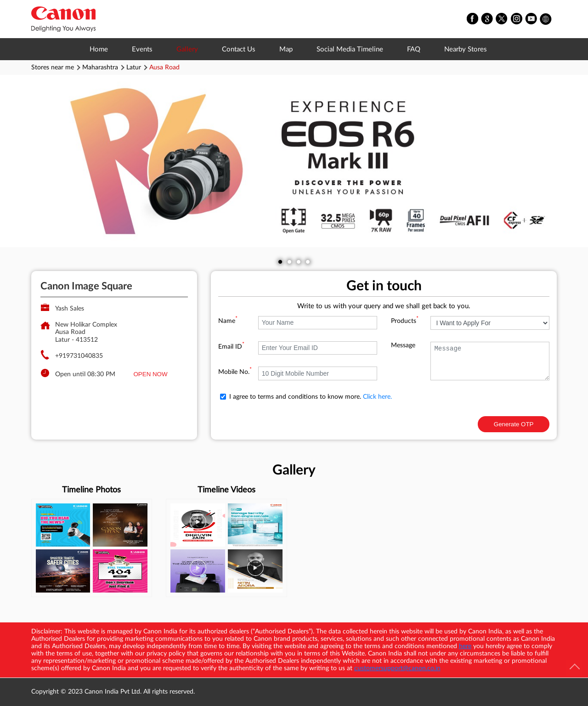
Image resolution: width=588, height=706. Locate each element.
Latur (134, 68)
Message (403, 345)
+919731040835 (79, 356)
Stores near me (53, 68)
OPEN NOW (151, 374)
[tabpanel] (294, 161)
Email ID (231, 347)
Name (228, 321)
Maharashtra (100, 68)
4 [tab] (308, 262)
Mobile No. (235, 372)
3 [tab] (299, 262)
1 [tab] (280, 262)
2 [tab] (289, 262)
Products (405, 321)
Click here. (377, 397)
